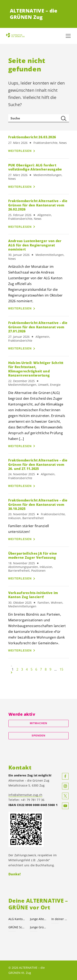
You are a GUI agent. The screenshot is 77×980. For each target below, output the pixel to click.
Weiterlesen (20, 151)
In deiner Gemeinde (60, 919)
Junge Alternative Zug (38, 919)
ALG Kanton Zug (17, 919)
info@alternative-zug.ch (25, 795)
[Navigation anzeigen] (68, 36)
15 (61, 669)
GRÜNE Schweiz (17, 927)
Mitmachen (38, 723)
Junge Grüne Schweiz (38, 927)
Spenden (38, 736)
